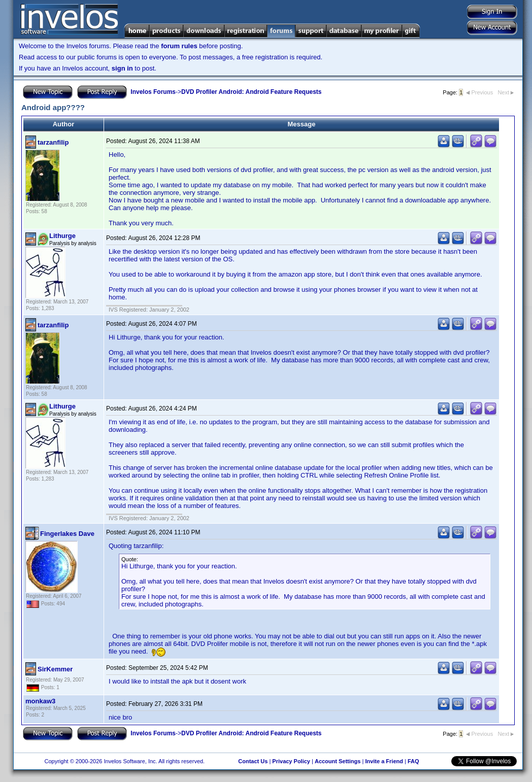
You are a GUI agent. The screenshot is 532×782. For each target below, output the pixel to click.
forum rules (179, 46)
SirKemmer (55, 669)
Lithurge (62, 236)
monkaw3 (40, 701)
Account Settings (338, 761)
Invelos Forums (153, 92)
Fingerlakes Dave (67, 534)
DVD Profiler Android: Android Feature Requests (251, 92)
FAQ (413, 761)
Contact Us (253, 761)
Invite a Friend (384, 761)
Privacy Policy (291, 761)
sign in (122, 68)
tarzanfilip (53, 142)
